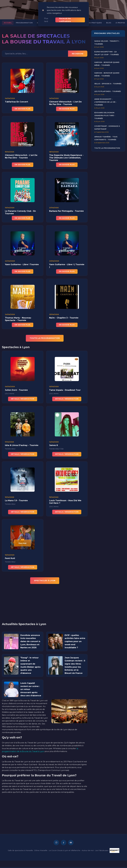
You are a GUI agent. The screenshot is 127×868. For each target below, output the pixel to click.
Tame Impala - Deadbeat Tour (65, 389)
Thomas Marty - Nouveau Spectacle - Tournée (18, 318)
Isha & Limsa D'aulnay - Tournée (22, 444)
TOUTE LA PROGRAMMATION (45, 335)
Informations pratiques (89, 20)
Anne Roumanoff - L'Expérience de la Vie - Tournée (105, 99)
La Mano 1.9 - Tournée (16, 499)
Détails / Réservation (23, 397)
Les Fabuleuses (102, 847)
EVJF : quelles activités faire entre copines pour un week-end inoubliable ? (75, 639)
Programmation (24, 20)
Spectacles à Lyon (45, 578)
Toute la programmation (107, 145)
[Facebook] (64, 840)
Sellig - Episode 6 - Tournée (108, 81)
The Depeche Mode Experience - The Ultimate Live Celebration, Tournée (66, 156)
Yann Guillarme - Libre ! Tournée (22, 263)
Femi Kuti (10, 557)
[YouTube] (71, 840)
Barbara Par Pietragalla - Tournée (66, 210)
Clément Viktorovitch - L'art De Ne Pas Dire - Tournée (65, 100)
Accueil (8, 20)
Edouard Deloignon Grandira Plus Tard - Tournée (105, 113)
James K (54, 444)
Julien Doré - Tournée (16, 389)
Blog (109, 20)
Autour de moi (88, 847)
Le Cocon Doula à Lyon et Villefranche (65, 847)
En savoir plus (23, 106)
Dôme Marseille (41, 847)
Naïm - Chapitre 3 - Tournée (64, 316)
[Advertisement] (38, 602)
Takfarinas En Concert (16, 99)
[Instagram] (56, 840)
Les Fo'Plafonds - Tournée (108, 89)
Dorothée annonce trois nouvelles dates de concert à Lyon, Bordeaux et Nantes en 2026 (30, 639)
